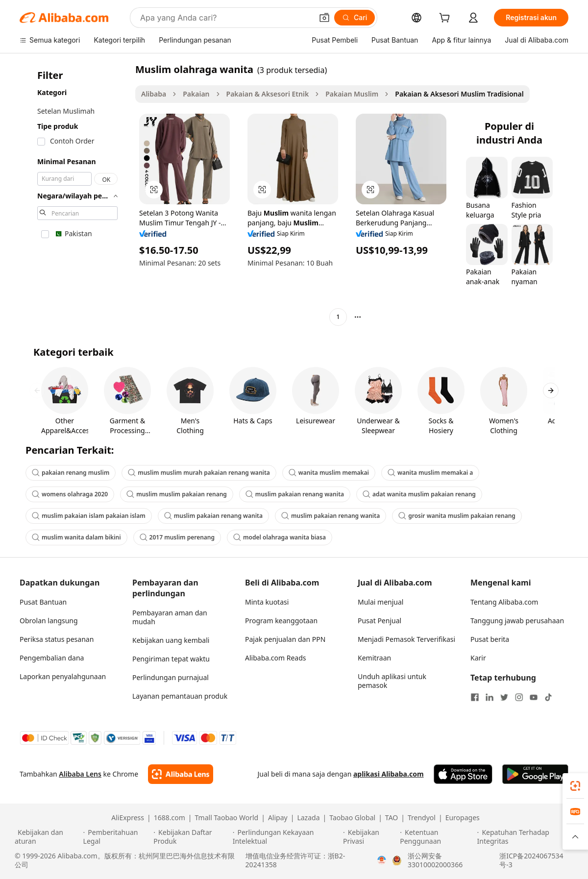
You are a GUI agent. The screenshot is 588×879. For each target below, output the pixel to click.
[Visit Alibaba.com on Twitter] (504, 697)
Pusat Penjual (380, 621)
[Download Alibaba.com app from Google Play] (535, 774)
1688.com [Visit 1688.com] (170, 818)
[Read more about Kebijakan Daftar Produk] (191, 837)
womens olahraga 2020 (70, 494)
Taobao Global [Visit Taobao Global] (352, 818)
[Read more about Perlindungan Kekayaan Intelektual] (286, 837)
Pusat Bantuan (43, 602)
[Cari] (355, 18)
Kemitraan (374, 658)
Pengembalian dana (52, 658)
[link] (575, 786)
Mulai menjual (380, 602)
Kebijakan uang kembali (171, 640)
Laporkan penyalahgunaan (63, 676)
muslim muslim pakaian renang (177, 494)
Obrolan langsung (49, 621)
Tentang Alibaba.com (504, 602)
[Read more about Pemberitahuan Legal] (117, 837)
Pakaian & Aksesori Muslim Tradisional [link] (459, 94)
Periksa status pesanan (57, 639)
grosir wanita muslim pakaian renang (457, 516)
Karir (478, 658)
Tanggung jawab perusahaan (517, 621)
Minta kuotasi (267, 602)
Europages (463, 818)
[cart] (446, 19)
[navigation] (74, 194)
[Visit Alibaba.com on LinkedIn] (490, 697)
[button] (324, 18)
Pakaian (196, 94)
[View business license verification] (382, 860)
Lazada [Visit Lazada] (308, 818)
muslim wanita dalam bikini (76, 537)
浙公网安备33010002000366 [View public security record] (435, 860)
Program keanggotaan (281, 621)
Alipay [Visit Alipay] (278, 818)
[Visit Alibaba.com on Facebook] (475, 697)
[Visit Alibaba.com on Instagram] (519, 697)
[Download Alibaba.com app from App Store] (463, 774)
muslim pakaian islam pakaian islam (89, 516)
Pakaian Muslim (352, 94)
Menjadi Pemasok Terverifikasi (406, 639)
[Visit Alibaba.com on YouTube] (534, 697)
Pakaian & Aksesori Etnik (268, 94)
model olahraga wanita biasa (280, 537)
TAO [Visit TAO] (392, 818)
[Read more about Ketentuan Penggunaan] (437, 837)
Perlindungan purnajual (171, 677)
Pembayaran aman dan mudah (170, 617)
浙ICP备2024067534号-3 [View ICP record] (531, 860)
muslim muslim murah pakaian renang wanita (199, 473)
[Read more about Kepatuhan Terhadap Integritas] (525, 837)
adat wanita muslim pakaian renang (419, 494)
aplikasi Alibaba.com (389, 774)
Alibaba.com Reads (276, 658)
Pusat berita (490, 639)
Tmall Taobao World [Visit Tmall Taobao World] (227, 818)
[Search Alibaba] (225, 18)
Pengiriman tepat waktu (171, 659)
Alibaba (154, 94)
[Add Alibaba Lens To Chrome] (181, 774)
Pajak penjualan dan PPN (285, 639)
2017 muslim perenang (177, 537)
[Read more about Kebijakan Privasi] (370, 837)
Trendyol (422, 818)
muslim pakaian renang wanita (295, 494)
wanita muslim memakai (329, 473)
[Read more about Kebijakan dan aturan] (48, 837)
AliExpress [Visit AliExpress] (128, 818)
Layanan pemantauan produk (180, 696)
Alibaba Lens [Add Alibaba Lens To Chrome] (80, 774)
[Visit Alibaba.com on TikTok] (548, 697)
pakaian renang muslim (71, 473)
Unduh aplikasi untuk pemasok (392, 681)
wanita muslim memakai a (430, 473)
